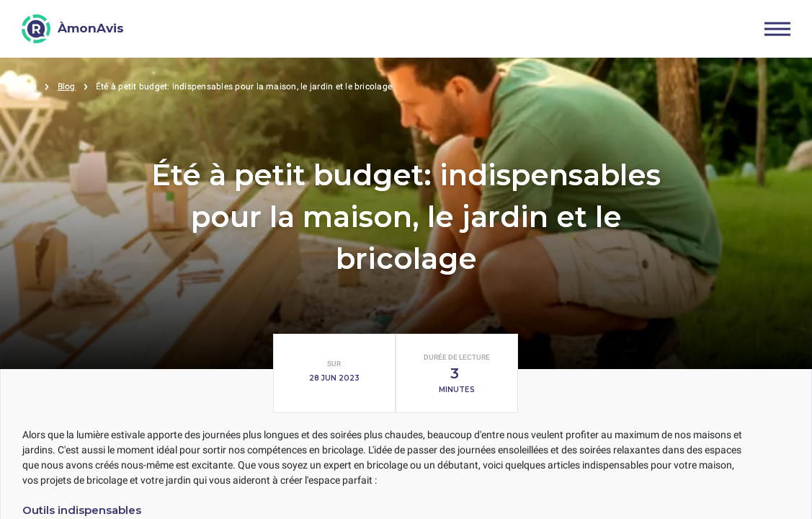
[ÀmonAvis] (73, 29)
